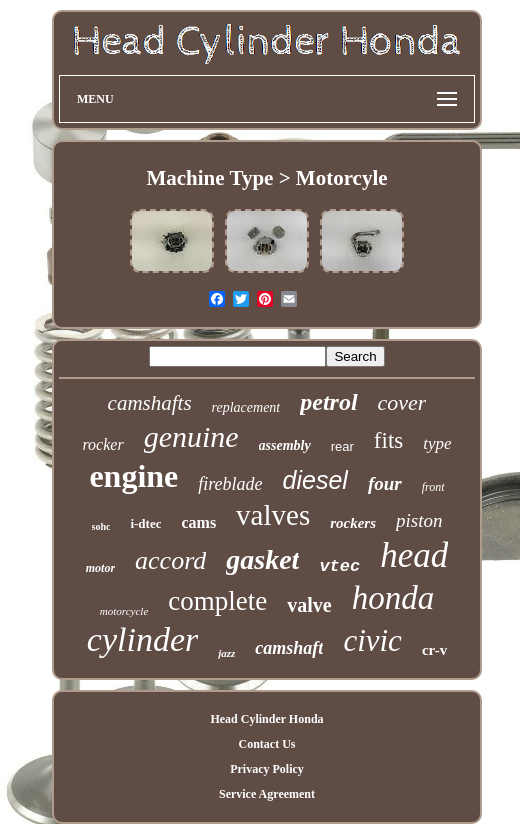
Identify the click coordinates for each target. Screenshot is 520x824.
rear (342, 446)
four (385, 483)
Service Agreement (267, 794)
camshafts (150, 403)
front (433, 487)
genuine (191, 436)
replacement (246, 407)
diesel (315, 480)
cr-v (434, 650)
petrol (328, 402)
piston (419, 520)
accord (170, 560)
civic (372, 640)
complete (217, 601)
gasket (262, 559)
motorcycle (124, 611)
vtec (339, 566)
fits (388, 440)
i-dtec (145, 523)
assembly (285, 445)
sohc (101, 526)
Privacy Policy (267, 769)
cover (402, 402)
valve (309, 605)
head (414, 555)
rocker (102, 444)
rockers (353, 523)
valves (273, 515)
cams (198, 522)
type (437, 443)
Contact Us (266, 744)
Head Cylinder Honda (266, 719)
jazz (226, 653)
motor (100, 568)
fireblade (230, 484)
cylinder (142, 639)
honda (393, 598)
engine (133, 476)
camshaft (289, 648)
